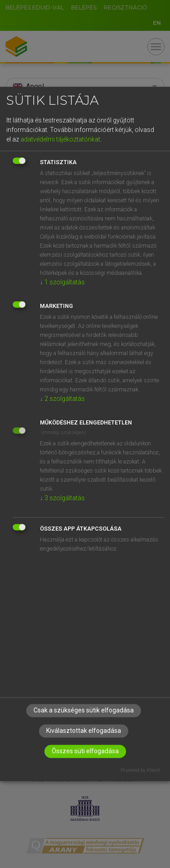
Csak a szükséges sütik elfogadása (84, 711)
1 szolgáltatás (62, 282)
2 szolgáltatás (62, 399)
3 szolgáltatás (62, 498)
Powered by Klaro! (140, 771)
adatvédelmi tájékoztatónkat (60, 139)
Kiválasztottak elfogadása (84, 731)
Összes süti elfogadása (85, 751)
